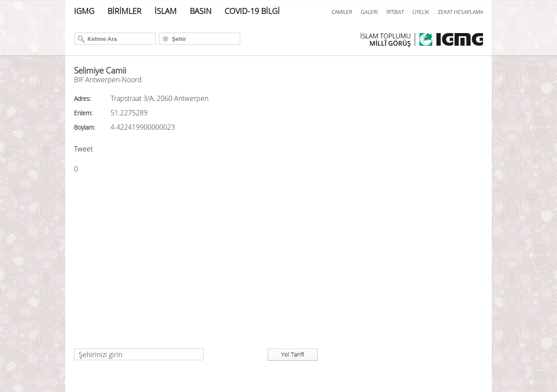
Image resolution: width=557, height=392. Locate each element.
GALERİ (369, 12)
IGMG (84, 11)
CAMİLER (342, 12)
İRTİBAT (395, 12)
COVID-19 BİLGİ (252, 11)
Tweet (83, 149)
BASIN (201, 11)
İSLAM (166, 11)
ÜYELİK (421, 12)
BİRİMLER (124, 11)
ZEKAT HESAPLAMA (460, 12)
